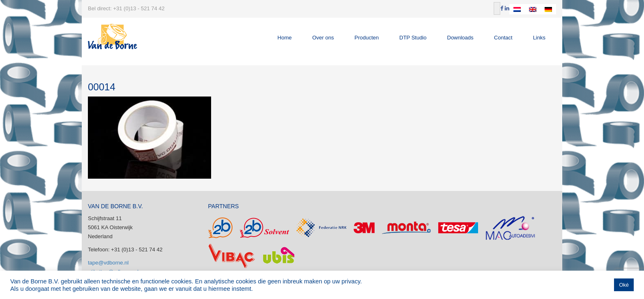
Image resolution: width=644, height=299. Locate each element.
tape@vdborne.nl (108, 263)
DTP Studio (413, 38)
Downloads (460, 38)
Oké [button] (624, 285)
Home (285, 38)
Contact (503, 38)
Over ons (323, 38)
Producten (367, 38)
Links (539, 38)
